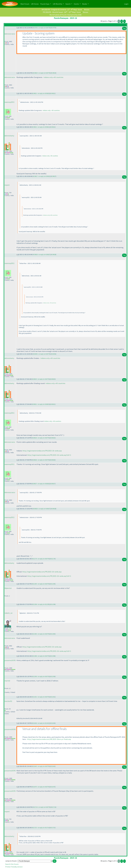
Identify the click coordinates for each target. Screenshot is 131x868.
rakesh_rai (8, 613)
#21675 (53, 787)
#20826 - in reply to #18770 (41, 460)
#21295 (53, 584)
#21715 (53, 828)
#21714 (53, 807)
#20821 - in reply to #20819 (41, 404)
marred (7, 681)
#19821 (53, 93)
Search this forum (12, 864)
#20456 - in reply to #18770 (41, 354)
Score (80, 10)
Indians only (48, 77)
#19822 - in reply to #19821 (41, 127)
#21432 (53, 697)
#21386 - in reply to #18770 (41, 656)
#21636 (53, 723)
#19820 (53, 73)
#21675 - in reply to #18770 (41, 787)
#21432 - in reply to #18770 (41, 697)
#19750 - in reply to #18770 (41, 28)
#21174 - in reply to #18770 (41, 559)
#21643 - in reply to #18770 (41, 766)
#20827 (53, 484)
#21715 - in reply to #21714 (41, 828)
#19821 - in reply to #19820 (41, 93)
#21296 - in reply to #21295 (41, 604)
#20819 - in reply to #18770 (41, 379)
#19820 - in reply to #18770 (41, 73)
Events (77, 4)
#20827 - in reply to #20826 (41, 484)
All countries (59, 77)
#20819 (53, 379)
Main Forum (25, 4)
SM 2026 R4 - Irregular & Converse (54, 10)
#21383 (53, 634)
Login (126, 4)
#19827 (53, 176)
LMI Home (35, 4)
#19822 (53, 127)
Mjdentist (8, 588)
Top (124, 28)
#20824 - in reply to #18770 (41, 438)
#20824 (53, 438)
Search (68, 4)
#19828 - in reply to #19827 (41, 254)
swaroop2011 (9, 102)
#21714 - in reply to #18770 (41, 807)
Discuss (87, 10)
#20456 (53, 354)
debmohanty (9, 136)
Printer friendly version (14, 867)
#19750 (53, 28)
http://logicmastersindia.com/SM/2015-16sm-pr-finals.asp (49, 739)
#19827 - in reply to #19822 (41, 176)
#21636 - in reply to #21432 (41, 723)
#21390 (53, 676)
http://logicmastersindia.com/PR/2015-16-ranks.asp (42, 451)
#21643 (53, 766)
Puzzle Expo (45, 4)
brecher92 (8, 701)
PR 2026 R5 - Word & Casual (53, 12)
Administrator (10, 34)
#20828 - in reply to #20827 (41, 509)
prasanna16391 (10, 660)
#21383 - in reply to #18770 (41, 634)
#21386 (53, 656)
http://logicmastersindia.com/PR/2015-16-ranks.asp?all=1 (49, 455)
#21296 (53, 604)
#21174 (53, 559)
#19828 (53, 254)
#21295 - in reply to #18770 (41, 584)
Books (85, 4)
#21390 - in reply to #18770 (41, 676)
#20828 (53, 509)
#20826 (53, 460)
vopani (7, 185)
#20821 (53, 404)
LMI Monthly (58, 4)
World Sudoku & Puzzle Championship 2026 (65, 15)
